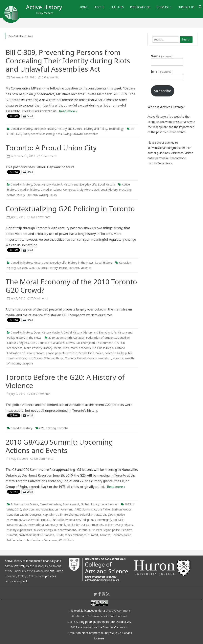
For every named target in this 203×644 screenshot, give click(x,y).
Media (57, 348)
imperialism (73, 520)
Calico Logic (37, 576)
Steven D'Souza (44, 358)
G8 (37, 268)
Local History (106, 184)
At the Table (102, 509)
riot (30, 358)
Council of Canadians (51, 343)
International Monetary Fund (46, 525)
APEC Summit (83, 509)
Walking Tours (48, 195)
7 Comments (40, 298)
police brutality (114, 353)
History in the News (81, 263)
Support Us (186, 7)
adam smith (64, 338)
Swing (67, 134)
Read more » (68, 111)
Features (117, 7)
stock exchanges (76, 535)
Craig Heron (85, 190)
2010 (52, 338)
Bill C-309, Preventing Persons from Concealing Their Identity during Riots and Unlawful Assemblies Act (68, 61)
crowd (70, 343)
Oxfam (40, 353)
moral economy (81, 348)
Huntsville (58, 520)
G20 (19, 134)
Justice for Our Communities (85, 525)
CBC (33, 343)
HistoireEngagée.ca (160, 163)
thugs (60, 358)
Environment (105, 343)
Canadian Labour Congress (58, 190)
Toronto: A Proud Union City (51, 148)
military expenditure (20, 530)
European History (45, 129)
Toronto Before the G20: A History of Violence (65, 381)
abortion (28, 509)
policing (51, 428)
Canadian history (21, 129)
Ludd (26, 134)
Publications (140, 7)
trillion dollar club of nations (25, 540)
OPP (92, 530)
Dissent (22, 268)
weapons (28, 363)
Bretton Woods (122, 509)
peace (50, 353)
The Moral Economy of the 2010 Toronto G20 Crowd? (71, 286)
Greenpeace (15, 348)
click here (177, 153)
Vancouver (51, 540)
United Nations (87, 358)
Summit (93, 535)
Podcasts (164, 7)
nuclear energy (43, 530)
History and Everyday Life (80, 184)
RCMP (59, 535)
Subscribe (163, 91)
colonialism (87, 515)
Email (161, 71)
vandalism (105, 358)
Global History (73, 332)
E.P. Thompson (85, 343)
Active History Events (24, 504)
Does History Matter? (48, 184)
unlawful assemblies (85, 134)
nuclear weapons (65, 530)
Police (63, 268)
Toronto (32, 195)
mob (66, 348)
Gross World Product (36, 520)
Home (84, 7)
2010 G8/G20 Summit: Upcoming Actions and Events (59, 446)
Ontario (83, 530)
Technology (116, 129)
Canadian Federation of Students (95, 338)
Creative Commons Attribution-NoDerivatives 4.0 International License (99, 616)
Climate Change (68, 515)
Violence (86, 268)
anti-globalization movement (54, 509)
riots (59, 134)
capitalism (50, 515)
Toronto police (122, 535)
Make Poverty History (38, 348)
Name (162, 56)
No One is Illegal (103, 348)
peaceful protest (66, 353)
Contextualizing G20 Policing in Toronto (70, 209)
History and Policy (96, 129)
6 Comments (50, 77)
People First (86, 353)
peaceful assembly (43, 134)
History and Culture (70, 129)
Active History (44, 7)
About (99, 7)
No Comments (41, 217)
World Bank (67, 540)
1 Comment (49, 156)
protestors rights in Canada (36, 535)
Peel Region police (108, 530)
